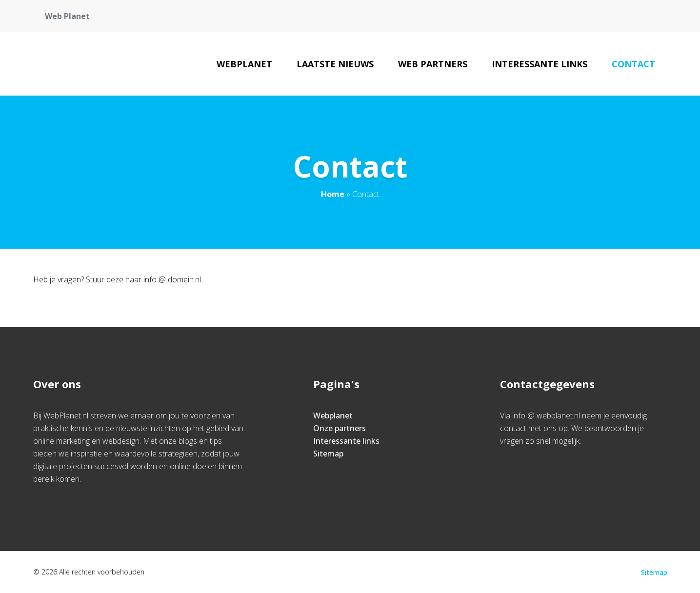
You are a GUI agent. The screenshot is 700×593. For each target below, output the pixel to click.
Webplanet (244, 64)
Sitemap (328, 454)
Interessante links (540, 64)
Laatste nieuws (335, 64)
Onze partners (340, 428)
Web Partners (433, 64)
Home (333, 194)
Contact (633, 64)
